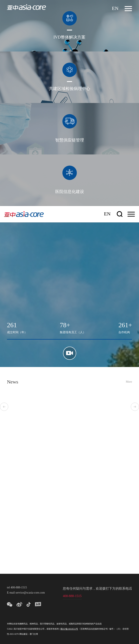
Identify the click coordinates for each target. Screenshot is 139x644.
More (129, 382)
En (115, 9)
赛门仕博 (34, 634)
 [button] (4, 407)
